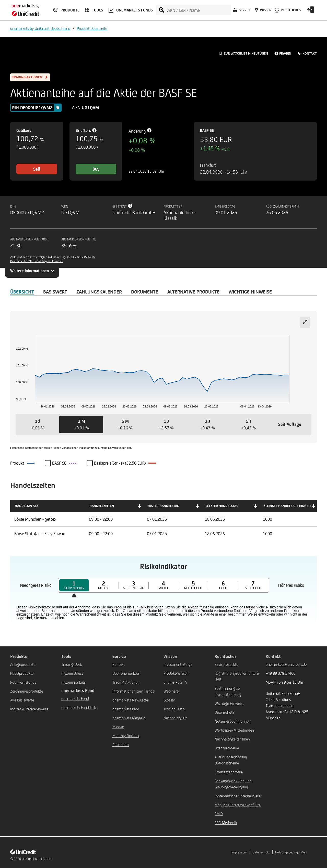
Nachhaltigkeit (175, 718)
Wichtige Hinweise (229, 703)
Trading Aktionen (126, 682)
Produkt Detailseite (92, 28)
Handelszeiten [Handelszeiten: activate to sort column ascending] (102, 506)
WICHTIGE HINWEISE (250, 292)
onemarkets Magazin (129, 718)
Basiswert (55, 292)
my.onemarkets (73, 682)
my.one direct (72, 673)
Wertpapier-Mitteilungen (234, 730)
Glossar (169, 700)
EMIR (219, 814)
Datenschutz (224, 712)
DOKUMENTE (145, 292)
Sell (37, 169)
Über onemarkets (126, 673)
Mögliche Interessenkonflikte (238, 805)
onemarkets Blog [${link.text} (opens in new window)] (126, 709)
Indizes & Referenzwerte (29, 709)
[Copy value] (57, 107)
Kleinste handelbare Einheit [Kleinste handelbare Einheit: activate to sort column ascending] (287, 506)
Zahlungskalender (99, 292)
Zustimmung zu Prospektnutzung (228, 691)
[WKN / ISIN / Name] (198, 10)
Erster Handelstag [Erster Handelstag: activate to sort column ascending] (163, 506)
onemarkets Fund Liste (79, 707)
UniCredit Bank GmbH (37, 859)
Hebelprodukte (22, 673)
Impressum (239, 852)
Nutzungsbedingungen (233, 721)
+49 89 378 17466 (281, 673)
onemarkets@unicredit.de (286, 664)
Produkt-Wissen (176, 673)
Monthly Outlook (126, 736)
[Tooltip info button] (130, 206)
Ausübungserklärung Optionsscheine (231, 760)
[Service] (242, 11)
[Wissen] (262, 11)
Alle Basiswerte (22, 700)
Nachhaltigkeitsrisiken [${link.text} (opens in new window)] (232, 739)
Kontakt (119, 664)
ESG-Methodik (226, 823)
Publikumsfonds (23, 682)
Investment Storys (178, 664)
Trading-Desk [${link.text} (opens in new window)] (72, 664)
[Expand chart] (305, 322)
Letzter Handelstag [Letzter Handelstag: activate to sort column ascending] (222, 506)
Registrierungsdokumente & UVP (237, 676)
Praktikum (121, 745)
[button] (37, 425)
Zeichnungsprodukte (27, 691)
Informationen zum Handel (134, 691)
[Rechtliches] (287, 11)
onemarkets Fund (75, 699)
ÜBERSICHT (22, 292)
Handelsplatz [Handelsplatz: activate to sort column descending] (26, 506)
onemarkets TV (175, 682)
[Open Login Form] (310, 11)
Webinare (171, 691)
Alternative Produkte (193, 292)
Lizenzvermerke (227, 748)
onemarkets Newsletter (131, 700)
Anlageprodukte (23, 664)
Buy (96, 169)
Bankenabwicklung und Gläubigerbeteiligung (233, 784)
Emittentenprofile (229, 772)
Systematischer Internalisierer (238, 796)
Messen (118, 727)
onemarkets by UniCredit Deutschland (40, 28)
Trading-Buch (174, 709)
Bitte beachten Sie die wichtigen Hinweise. (37, 261)
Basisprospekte (226, 664)
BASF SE (207, 130)
